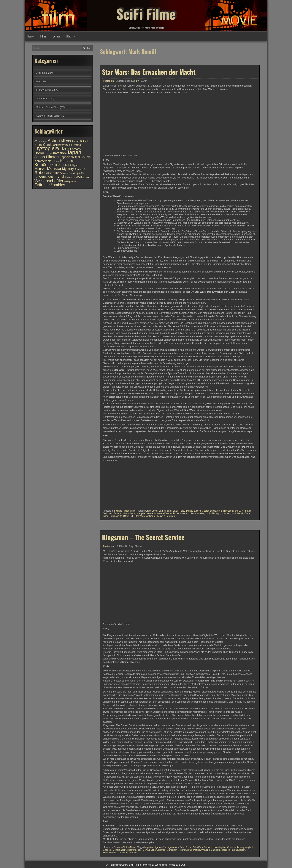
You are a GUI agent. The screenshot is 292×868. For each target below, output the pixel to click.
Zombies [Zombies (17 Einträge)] (58, 185)
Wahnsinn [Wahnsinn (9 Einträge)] (71, 178)
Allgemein (42, 73)
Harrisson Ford (230, 511)
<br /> (114, 484)
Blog (69, 36)
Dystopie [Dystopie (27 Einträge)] (45, 148)
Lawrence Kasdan (163, 513)
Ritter (126, 516)
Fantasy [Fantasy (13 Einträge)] (75, 149)
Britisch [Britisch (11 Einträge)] (84, 141)
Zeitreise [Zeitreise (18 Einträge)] (42, 185)
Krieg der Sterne (145, 513)
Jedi (105, 513)
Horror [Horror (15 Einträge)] (39, 153)
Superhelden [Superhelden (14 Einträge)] (44, 177)
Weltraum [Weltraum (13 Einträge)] (82, 177)
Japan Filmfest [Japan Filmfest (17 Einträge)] (47, 157)
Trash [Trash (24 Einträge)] (60, 177)
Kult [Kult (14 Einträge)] (54, 165)
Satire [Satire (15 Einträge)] (55, 173)
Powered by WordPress (154, 865)
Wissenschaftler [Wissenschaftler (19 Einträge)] (49, 181)
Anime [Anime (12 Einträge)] (75, 141)
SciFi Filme (146, 13)
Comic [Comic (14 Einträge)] (48, 145)
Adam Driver (151, 511)
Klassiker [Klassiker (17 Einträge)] (68, 161)
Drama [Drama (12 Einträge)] (77, 145)
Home (30, 36)
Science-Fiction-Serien (48, 116)
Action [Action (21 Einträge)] (54, 141)
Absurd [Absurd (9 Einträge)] (44, 141)
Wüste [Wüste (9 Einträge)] (73, 181)
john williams (129, 513)
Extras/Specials (45, 90)
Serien (56, 36)
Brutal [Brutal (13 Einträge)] (38, 145)
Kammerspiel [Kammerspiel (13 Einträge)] (43, 161)
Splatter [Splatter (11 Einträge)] (80, 173)
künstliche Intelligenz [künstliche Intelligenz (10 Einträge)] (68, 165)
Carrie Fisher (165, 511)
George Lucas (209, 511)
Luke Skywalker (196, 513)
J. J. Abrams (245, 511)
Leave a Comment (166, 516)
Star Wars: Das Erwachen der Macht (149, 72)
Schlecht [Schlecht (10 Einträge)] (64, 173)
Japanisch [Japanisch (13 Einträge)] (67, 157)
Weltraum (151, 516)
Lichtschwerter (180, 513)
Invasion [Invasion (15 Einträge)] (59, 153)
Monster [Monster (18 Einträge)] (54, 169)
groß (220, 511)
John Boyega (115, 513)
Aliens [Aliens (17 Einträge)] (66, 141)
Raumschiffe (116, 516)
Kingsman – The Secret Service (143, 743)
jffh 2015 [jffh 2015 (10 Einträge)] (86, 157)
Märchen (226, 513)
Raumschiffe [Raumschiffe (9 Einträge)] (80, 169)
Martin (144, 81)
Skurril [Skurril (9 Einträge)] (72, 173)
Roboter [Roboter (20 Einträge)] (42, 173)
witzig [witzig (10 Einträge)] (67, 181)
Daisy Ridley (179, 511)
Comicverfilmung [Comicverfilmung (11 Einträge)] (63, 145)
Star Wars (140, 516)
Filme (43, 36)
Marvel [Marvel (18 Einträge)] (40, 169)
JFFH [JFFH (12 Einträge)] (78, 157)
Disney (190, 511)
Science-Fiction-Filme (125, 511)
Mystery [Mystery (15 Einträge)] (68, 169)
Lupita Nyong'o (213, 513)
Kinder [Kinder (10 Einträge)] (56, 161)
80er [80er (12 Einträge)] (37, 141)
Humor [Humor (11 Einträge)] (49, 153)
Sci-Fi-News (43, 99)
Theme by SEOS (177, 865)
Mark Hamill (237, 513)
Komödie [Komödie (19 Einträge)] (43, 165)
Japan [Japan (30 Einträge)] (74, 152)
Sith (132, 516)
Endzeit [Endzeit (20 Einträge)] (62, 149)
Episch (197, 511)
